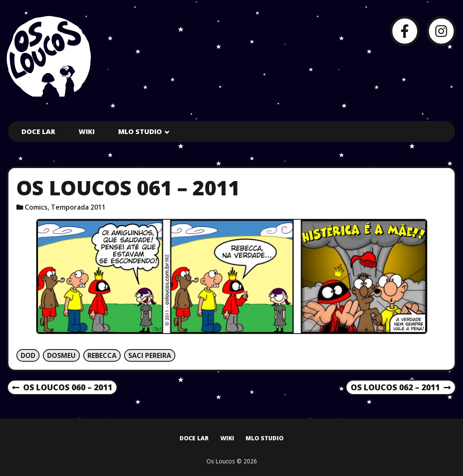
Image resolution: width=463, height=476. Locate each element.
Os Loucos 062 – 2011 (401, 388)
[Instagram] (441, 31)
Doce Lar (38, 131)
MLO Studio (140, 131)
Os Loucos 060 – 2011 (62, 388)
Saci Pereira (150, 355)
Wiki (87, 131)
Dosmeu (61, 355)
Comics (36, 207)
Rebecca (102, 355)
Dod (28, 355)
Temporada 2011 (78, 207)
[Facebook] (405, 31)
